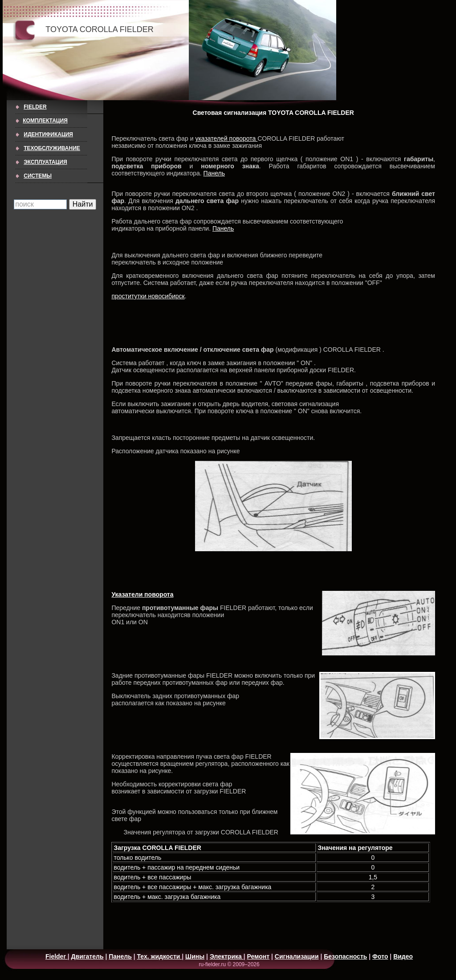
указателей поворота (226, 138)
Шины (195, 956)
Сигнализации (297, 956)
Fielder (35, 107)
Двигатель (88, 956)
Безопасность (345, 956)
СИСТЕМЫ (38, 176)
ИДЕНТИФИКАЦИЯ (48, 134)
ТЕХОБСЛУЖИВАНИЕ (52, 148)
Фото (380, 956)
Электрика (227, 956)
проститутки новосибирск (148, 296)
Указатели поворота (142, 594)
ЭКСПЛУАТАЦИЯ (45, 162)
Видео (403, 956)
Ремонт (259, 956)
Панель (214, 173)
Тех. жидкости (160, 956)
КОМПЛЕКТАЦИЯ (45, 121)
